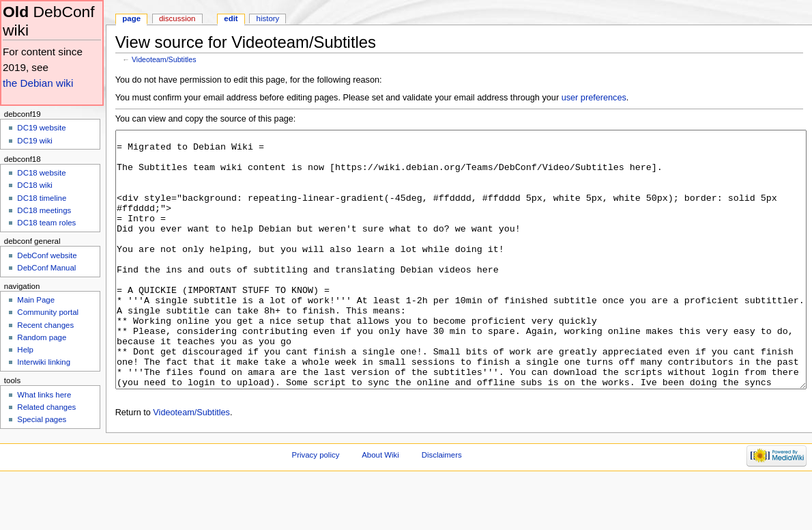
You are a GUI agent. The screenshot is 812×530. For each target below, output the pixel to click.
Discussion (177, 18)
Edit (231, 18)
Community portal (48, 312)
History (268, 18)
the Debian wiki (38, 83)
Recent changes (45, 325)
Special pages (42, 419)
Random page (42, 337)
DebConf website (47, 255)
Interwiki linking (44, 362)
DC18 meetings (44, 210)
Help (25, 350)
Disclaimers (442, 506)
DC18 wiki (35, 185)
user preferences (594, 98)
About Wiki (380, 506)
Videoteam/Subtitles (164, 59)
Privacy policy (316, 506)
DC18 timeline (42, 198)
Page (131, 18)
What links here (44, 395)
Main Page (36, 300)
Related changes (46, 407)
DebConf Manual (46, 268)
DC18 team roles (46, 223)
